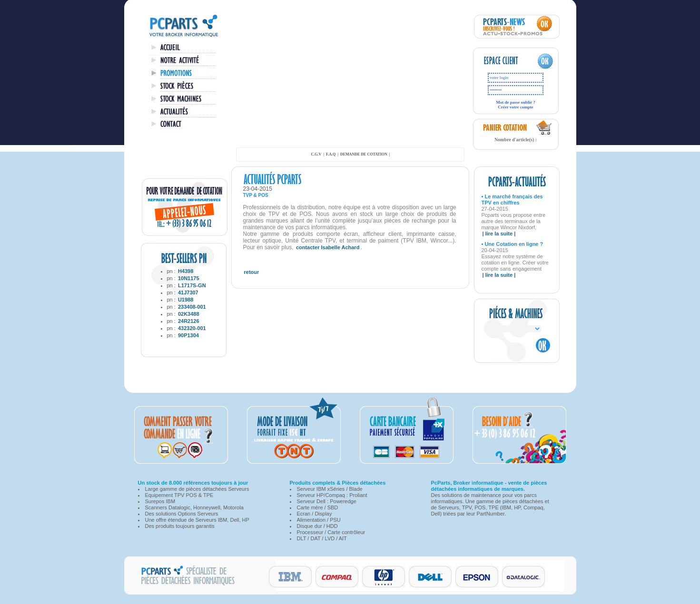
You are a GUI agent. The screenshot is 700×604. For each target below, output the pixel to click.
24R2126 (189, 321)
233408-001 (192, 307)
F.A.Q (331, 154)
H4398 (186, 271)
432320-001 (192, 328)
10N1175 (189, 278)
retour (252, 272)
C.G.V (316, 154)
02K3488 (189, 314)
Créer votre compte (516, 107)
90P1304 (188, 335)
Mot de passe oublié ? (516, 102)
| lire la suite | (499, 234)
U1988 (186, 300)
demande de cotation (364, 154)
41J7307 (188, 292)
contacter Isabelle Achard (328, 247)
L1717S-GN (192, 285)
